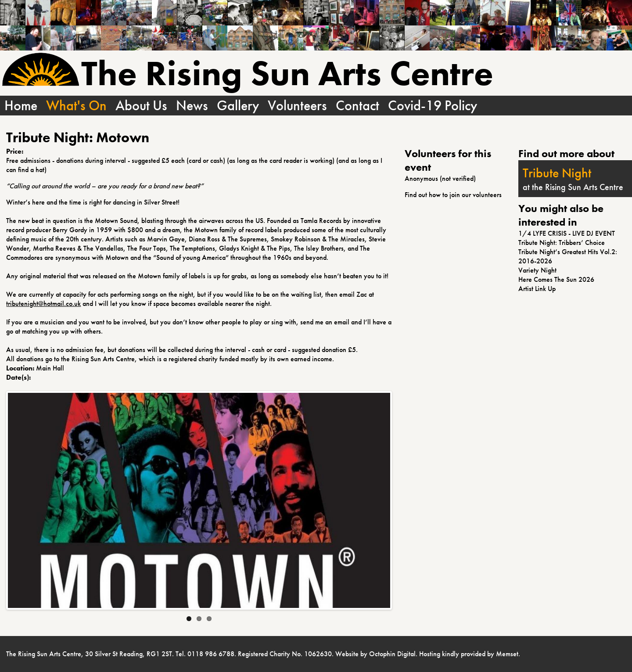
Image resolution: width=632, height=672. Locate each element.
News (192, 106)
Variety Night (537, 270)
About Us (141, 106)
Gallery (238, 106)
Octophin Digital (392, 654)
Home (21, 106)
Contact (357, 106)
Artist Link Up (537, 289)
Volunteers (297, 106)
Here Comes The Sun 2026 (556, 279)
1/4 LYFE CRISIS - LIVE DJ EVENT (567, 233)
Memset (507, 654)
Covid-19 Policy (433, 106)
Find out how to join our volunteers (453, 195)
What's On (76, 106)
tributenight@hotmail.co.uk (43, 304)
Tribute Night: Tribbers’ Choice (562, 243)
